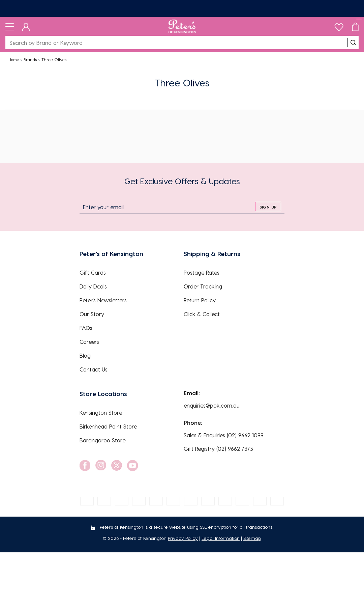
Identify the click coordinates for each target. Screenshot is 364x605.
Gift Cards (93, 272)
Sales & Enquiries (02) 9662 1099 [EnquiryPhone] (224, 435)
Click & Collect (202, 314)
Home (14, 59)
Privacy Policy (183, 538)
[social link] (85, 465)
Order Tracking (203, 286)
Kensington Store (101, 412)
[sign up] (268, 207)
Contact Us (94, 369)
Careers (89, 342)
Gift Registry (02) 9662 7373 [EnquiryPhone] (218, 449)
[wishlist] (339, 25)
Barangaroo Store (102, 440)
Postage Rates (202, 272)
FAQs (86, 328)
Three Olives (54, 59)
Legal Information (221, 538)
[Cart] (355, 26)
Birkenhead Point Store (108, 426)
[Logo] (182, 26)
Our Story (92, 314)
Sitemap (252, 538)
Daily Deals (93, 286)
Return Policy (200, 300)
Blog (85, 355)
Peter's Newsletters (103, 300)
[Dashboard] (26, 26)
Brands (30, 59)
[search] (353, 43)
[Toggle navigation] (10, 26)
